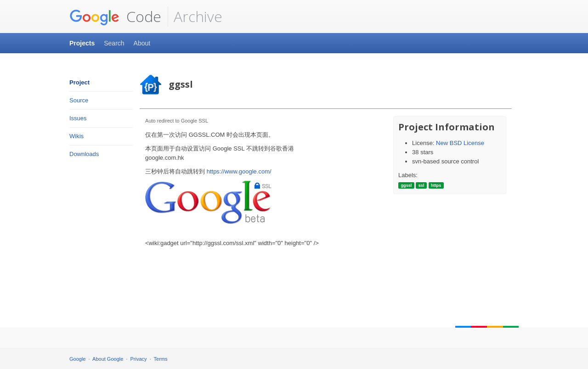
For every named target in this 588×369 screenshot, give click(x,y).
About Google (108, 359)
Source (79, 100)
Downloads (84, 154)
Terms (161, 359)
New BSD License (460, 143)
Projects (82, 43)
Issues (78, 118)
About (142, 43)
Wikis (76, 136)
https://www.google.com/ (239, 171)
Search (114, 43)
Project (79, 82)
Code (115, 17)
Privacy (139, 359)
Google (77, 359)
